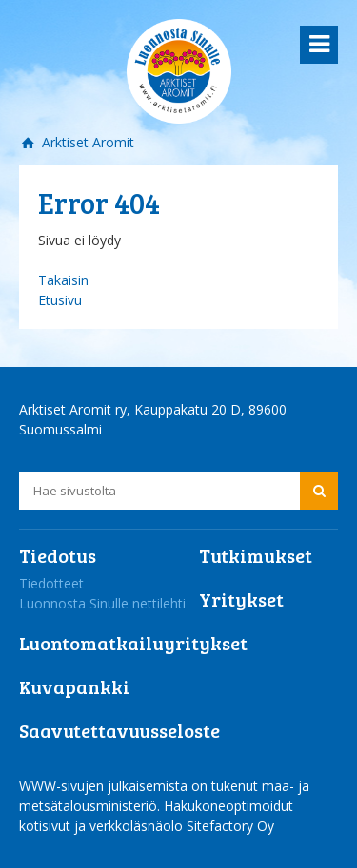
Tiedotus (58, 555)
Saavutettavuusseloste (119, 730)
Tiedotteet (51, 583)
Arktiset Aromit (86, 142)
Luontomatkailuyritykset (133, 643)
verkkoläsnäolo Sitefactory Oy (182, 826)
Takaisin (63, 280)
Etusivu (60, 300)
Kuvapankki (74, 686)
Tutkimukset (256, 555)
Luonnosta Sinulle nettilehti (102, 603)
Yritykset (241, 599)
